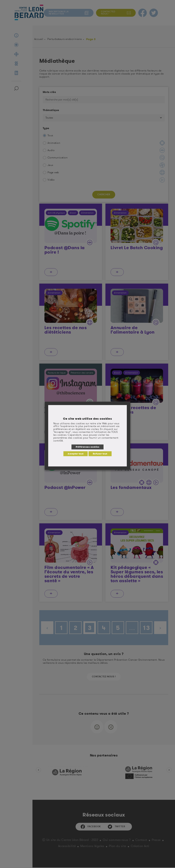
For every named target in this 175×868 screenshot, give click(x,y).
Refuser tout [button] (100, 454)
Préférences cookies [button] (87, 447)
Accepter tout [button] (76, 454)
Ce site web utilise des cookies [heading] (88, 419)
